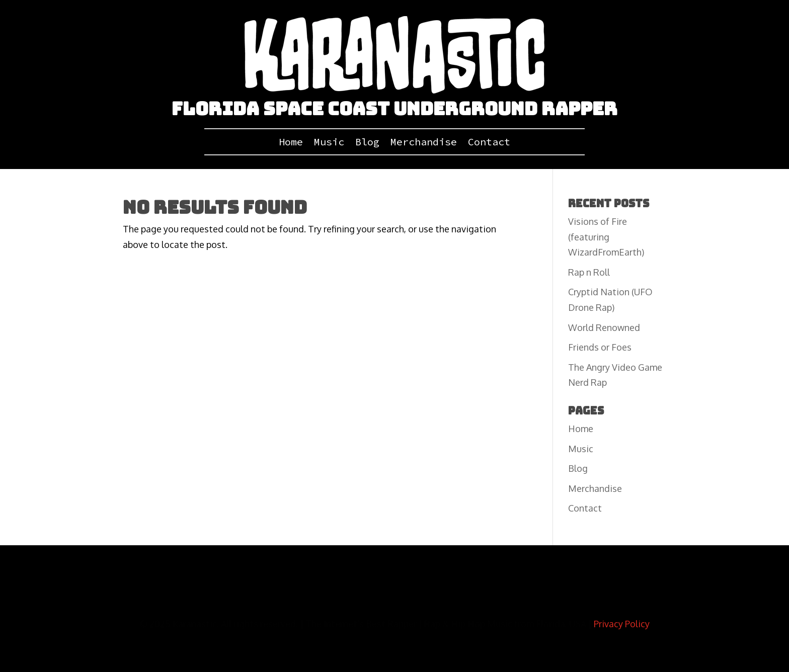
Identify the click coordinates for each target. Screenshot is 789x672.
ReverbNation (392, 593)
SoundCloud (339, 593)
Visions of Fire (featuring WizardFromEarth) (606, 237)
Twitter (296, 593)
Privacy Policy (622, 624)
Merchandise (424, 143)
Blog (367, 143)
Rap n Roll (589, 272)
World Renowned (604, 327)
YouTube (259, 593)
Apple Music (525, 593)
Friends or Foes (600, 347)
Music (329, 143)
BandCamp (443, 593)
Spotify (483, 593)
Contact (489, 143)
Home (291, 143)
